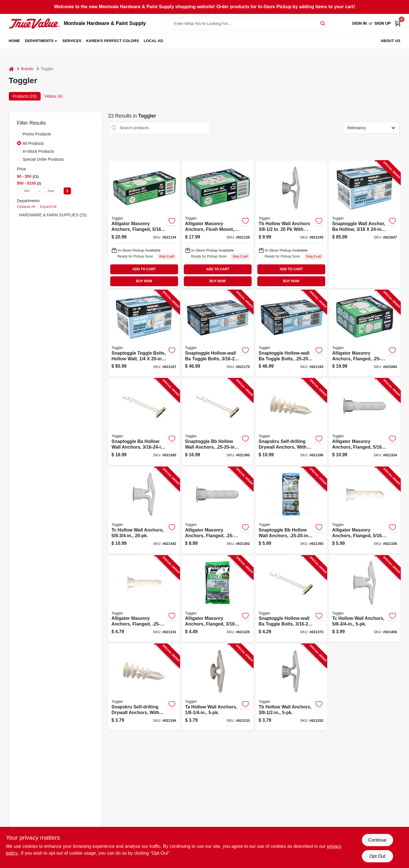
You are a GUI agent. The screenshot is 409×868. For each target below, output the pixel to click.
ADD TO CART (144, 269)
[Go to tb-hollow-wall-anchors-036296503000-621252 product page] (291, 687)
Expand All (48, 207)
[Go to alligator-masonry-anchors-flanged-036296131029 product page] (144, 224)
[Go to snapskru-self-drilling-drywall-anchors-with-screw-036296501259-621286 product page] (291, 422)
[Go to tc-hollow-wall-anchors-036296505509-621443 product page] (144, 510)
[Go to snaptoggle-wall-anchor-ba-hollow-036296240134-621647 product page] (365, 224)
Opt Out (377, 856)
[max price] (51, 191)
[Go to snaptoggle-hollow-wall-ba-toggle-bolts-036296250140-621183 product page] (291, 333)
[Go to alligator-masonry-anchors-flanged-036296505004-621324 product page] (365, 422)
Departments (39, 41)
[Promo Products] (19, 134)
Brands (27, 69)
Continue (377, 840)
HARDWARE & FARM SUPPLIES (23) (53, 215)
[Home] (11, 69)
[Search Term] (249, 24)
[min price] (27, 191)
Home (14, 41)
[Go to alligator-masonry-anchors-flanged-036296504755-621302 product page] (218, 510)
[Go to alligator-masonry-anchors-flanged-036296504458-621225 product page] (218, 599)
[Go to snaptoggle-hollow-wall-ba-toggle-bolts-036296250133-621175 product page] (218, 333)
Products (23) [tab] (25, 96)
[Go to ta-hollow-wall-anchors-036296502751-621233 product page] (218, 687)
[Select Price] (67, 191)
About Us (391, 41)
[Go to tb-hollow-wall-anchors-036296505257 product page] (291, 224)
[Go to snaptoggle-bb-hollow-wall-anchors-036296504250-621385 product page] (218, 422)
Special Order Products (43, 159)
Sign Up (383, 23)
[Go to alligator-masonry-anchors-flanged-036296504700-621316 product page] (144, 599)
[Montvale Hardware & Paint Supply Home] (34, 24)
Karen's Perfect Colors (113, 41)
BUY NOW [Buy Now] (144, 281)
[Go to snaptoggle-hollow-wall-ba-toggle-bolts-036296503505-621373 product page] (291, 599)
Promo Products (37, 134)
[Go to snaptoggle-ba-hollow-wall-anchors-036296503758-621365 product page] (144, 422)
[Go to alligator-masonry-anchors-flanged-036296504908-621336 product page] (365, 510)
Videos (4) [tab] (54, 96)
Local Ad (153, 41)
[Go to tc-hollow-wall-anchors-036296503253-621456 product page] (365, 599)
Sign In (359, 23)
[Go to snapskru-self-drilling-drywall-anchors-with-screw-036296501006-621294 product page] (144, 687)
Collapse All (26, 207)
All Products (33, 143)
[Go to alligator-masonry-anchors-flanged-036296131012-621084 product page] (365, 333)
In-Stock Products (38, 151)
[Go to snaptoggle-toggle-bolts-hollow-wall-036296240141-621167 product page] (144, 333)
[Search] (323, 23)
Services (72, 41)
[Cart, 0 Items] (398, 23)
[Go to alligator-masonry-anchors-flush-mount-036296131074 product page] (218, 224)
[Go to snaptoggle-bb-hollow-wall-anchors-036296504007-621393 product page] (291, 510)
